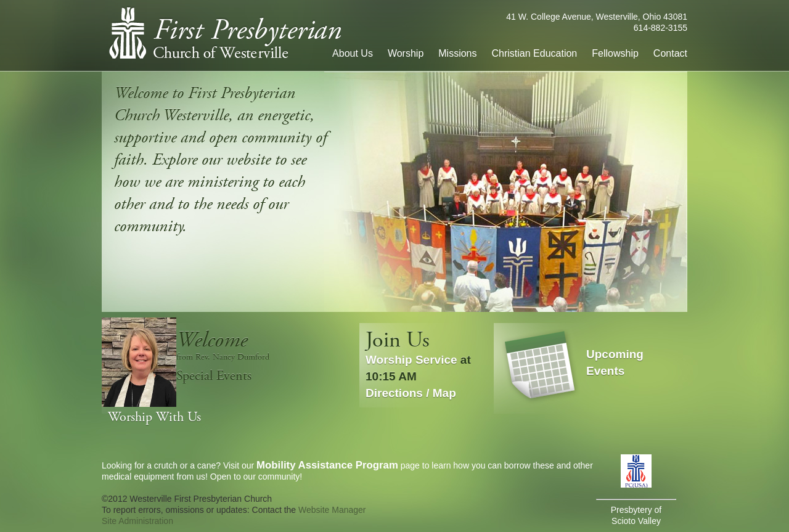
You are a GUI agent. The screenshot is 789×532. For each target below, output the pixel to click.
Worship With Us (154, 417)
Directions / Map (411, 393)
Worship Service (411, 360)
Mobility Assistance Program (327, 465)
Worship (406, 53)
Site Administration (137, 521)
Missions (457, 53)
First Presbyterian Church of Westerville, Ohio (224, 32)
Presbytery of (636, 510)
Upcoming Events (615, 362)
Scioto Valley (636, 521)
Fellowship (615, 53)
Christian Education (535, 53)
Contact (670, 53)
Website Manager (332, 510)
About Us (353, 53)
